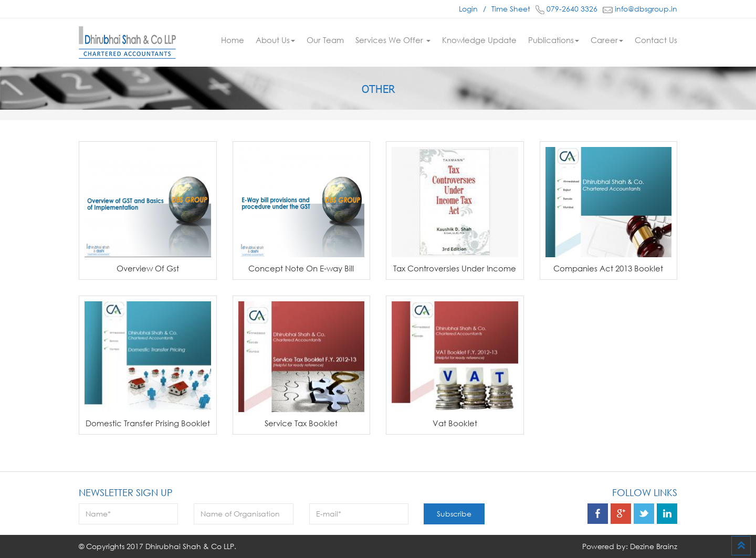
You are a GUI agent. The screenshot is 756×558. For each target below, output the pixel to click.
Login (468, 9)
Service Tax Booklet (301, 423)
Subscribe (454, 514)
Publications (554, 40)
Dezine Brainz (654, 546)
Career (607, 40)
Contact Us (656, 40)
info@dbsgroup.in (640, 9)
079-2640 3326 (566, 9)
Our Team (325, 40)
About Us (275, 40)
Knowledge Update (479, 40)
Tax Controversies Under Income (455, 268)
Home (233, 40)
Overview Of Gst (148, 268)
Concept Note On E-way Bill (301, 268)
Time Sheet (511, 9)
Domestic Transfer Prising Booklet (148, 423)
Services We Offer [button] (393, 40)
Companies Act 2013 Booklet (608, 268)
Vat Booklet (455, 423)
